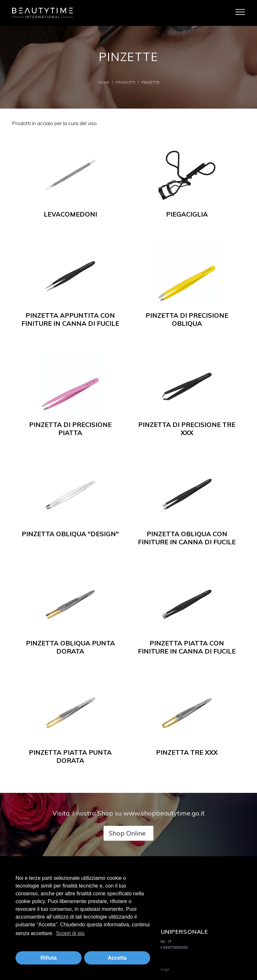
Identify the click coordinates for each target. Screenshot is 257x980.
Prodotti (125, 82)
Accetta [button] (117, 958)
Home (104, 82)
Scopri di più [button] (70, 933)
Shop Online (127, 833)
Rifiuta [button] (49, 958)
